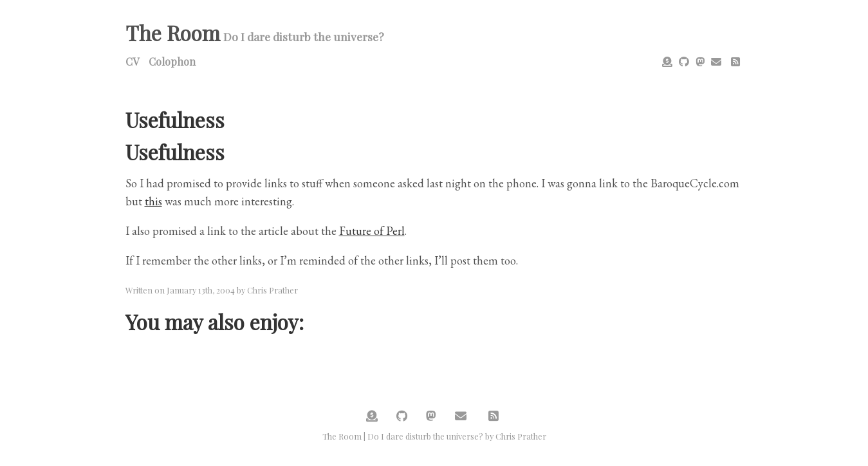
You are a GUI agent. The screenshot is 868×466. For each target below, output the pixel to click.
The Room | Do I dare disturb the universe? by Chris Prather (434, 436)
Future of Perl (372, 231)
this (153, 201)
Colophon (172, 61)
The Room (173, 33)
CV (132, 61)
